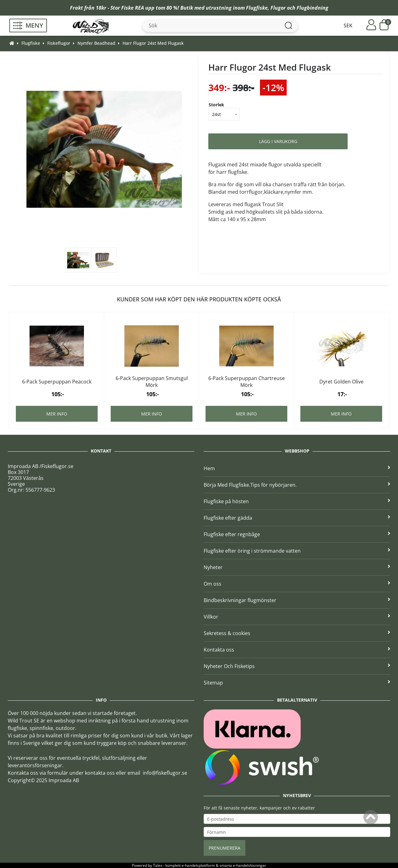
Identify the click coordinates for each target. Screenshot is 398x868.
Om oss (297, 584)
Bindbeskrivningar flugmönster (297, 600)
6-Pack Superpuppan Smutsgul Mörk (152, 382)
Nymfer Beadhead (96, 43)
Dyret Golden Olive (341, 382)
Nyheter (297, 567)
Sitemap (297, 683)
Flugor (278, 8)
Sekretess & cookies (297, 633)
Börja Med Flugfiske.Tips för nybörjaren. (297, 485)
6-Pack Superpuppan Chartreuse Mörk (247, 382)
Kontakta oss (297, 650)
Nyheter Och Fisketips (297, 666)
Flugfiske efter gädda (297, 518)
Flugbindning (312, 8)
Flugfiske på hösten (297, 501)
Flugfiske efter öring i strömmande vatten (297, 551)
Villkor (297, 617)
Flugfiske (257, 8)
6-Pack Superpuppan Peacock (57, 382)
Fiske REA (133, 8)
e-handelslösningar (250, 865)
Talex (158, 865)
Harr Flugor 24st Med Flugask (153, 43)
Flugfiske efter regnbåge (297, 534)
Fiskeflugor (59, 43)
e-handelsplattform (198, 865)
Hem (297, 468)
